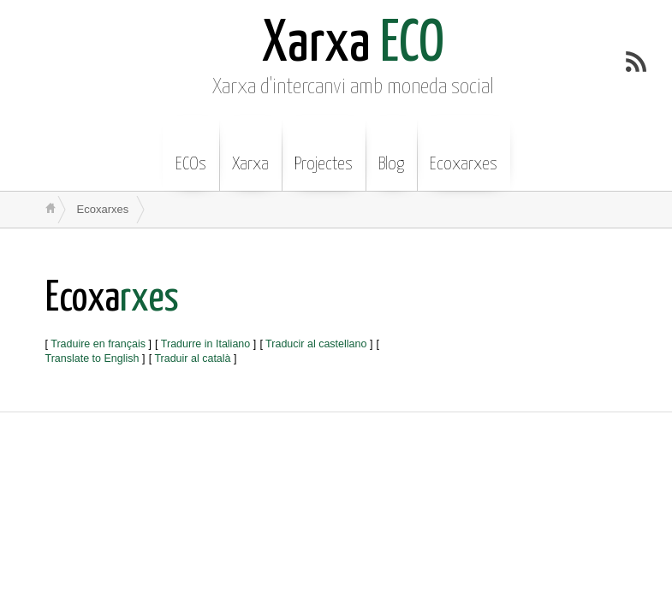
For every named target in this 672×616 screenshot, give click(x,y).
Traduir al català (192, 358)
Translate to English (92, 358)
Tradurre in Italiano (205, 344)
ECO (353, 45)
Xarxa (250, 151)
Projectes (324, 151)
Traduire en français (98, 344)
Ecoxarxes (464, 151)
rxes (112, 299)
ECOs (191, 151)
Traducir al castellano (316, 344)
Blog (391, 151)
